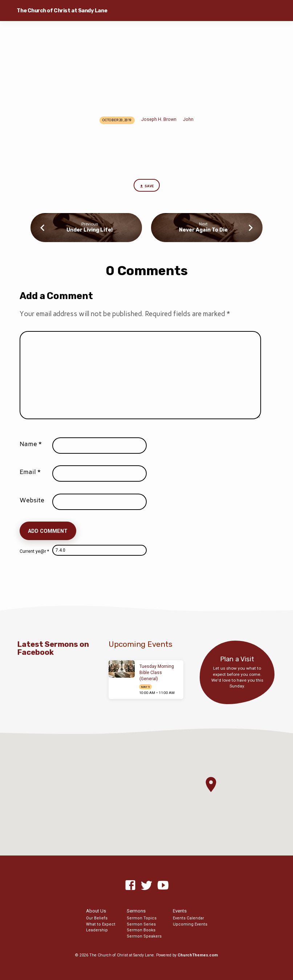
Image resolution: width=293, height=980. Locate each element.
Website (32, 500)
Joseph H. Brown (159, 119)
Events (180, 911)
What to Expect (101, 924)
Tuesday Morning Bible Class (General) (157, 673)
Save (146, 186)
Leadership (97, 930)
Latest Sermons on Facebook (53, 648)
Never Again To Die (203, 230)
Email (30, 472)
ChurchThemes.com (198, 955)
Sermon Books (141, 930)
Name (31, 444)
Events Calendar (188, 918)
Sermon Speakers (144, 936)
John (188, 119)
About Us (96, 911)
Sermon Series (141, 924)
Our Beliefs (97, 918)
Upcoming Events (190, 924)
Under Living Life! (89, 230)
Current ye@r (34, 551)
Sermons (136, 911)
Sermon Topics (142, 918)
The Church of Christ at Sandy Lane (62, 11)
